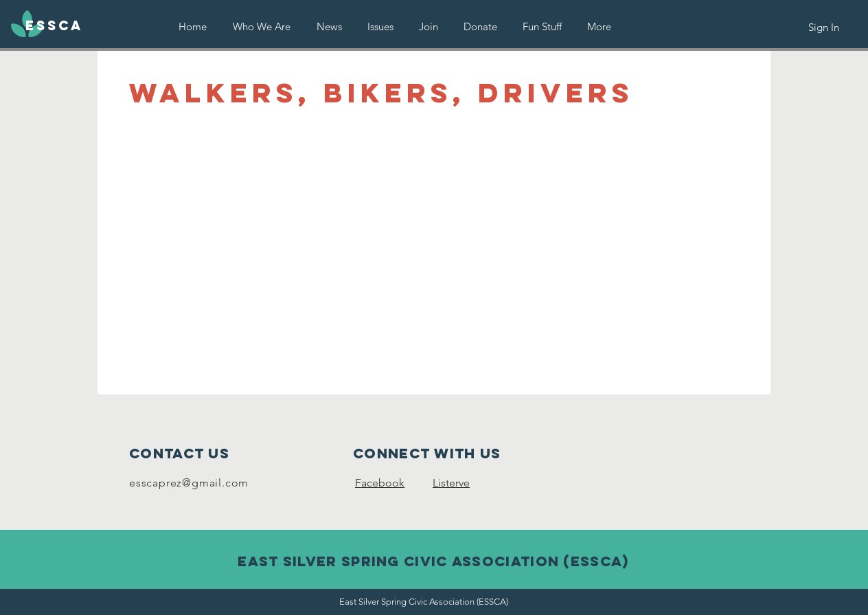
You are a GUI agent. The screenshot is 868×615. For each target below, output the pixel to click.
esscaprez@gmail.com (189, 483)
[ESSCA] (54, 26)
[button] (380, 26)
